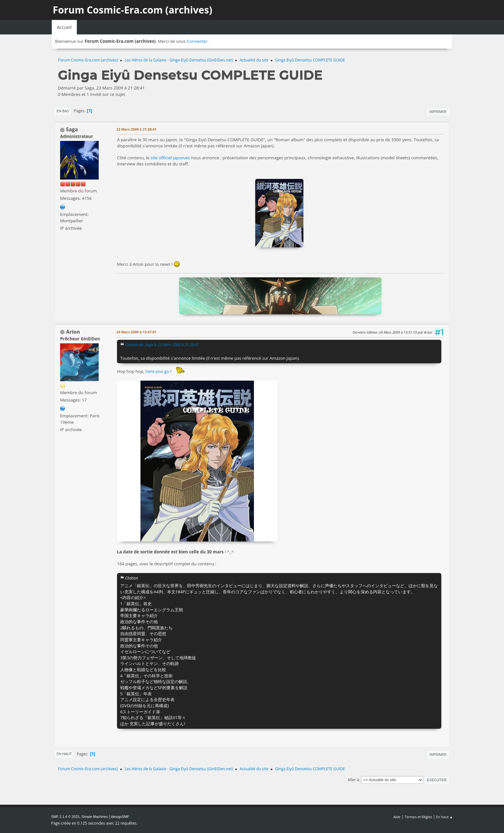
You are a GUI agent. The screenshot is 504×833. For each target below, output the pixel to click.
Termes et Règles (419, 817)
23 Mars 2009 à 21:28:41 (136, 129)
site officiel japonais (170, 158)
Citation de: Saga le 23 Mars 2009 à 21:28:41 (162, 345)
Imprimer (438, 111)
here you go (158, 371)
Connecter (197, 41)
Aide (397, 817)
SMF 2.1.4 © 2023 (65, 817)
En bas (63, 111)
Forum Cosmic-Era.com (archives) (132, 10)
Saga (72, 129)
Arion (73, 332)
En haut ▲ (445, 817)
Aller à (353, 780)
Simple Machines (94, 817)
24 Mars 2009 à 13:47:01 (136, 332)
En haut (64, 754)
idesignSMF (120, 817)
